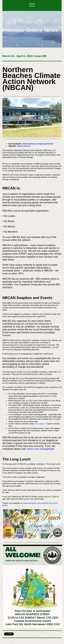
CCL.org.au (40, 424)
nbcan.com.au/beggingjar (41, 449)
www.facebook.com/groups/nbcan (38, 144)
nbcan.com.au (23, 146)
